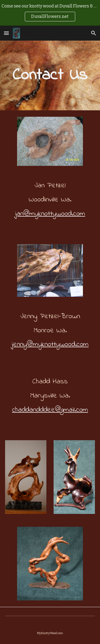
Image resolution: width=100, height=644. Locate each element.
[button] (6, 33)
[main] (50, 75)
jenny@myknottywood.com (50, 344)
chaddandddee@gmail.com (50, 410)
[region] (50, 13)
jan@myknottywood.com (50, 214)
